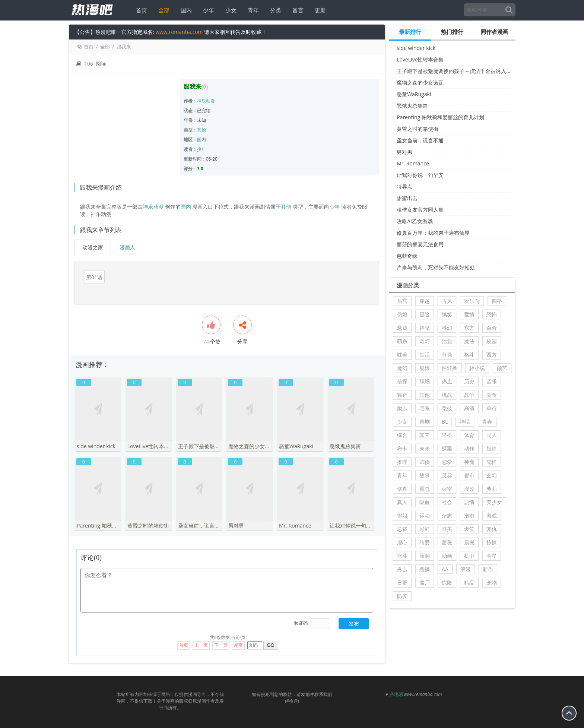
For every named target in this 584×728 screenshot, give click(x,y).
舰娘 (425, 368)
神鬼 (425, 328)
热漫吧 (396, 686)
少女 (229, 10)
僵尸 (425, 583)
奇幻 (425, 341)
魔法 (469, 341)
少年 (206, 10)
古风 (447, 301)
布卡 (402, 448)
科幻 (447, 328)
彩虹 (425, 529)
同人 (492, 435)
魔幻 (402, 368)
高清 (469, 408)
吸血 (425, 502)
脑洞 (425, 556)
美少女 (494, 502)
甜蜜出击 (407, 198)
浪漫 (466, 569)
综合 (402, 435)
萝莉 (492, 489)
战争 (469, 395)
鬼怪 (492, 462)
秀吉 (402, 569)
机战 (447, 395)
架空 (447, 489)
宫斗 (402, 556)
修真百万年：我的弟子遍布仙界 (433, 233)
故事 (425, 475)
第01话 (94, 277)
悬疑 (402, 328)
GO (271, 637)
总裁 (402, 529)
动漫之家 (93, 247)
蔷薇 (447, 542)
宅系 (425, 408)
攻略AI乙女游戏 (415, 221)
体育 (469, 435)
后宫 (402, 301)
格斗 (469, 354)
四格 (497, 301)
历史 (469, 381)
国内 (184, 10)
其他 (201, 130)
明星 (492, 556)
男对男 (404, 152)
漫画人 (127, 247)
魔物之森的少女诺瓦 (420, 83)
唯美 (447, 529)
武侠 (425, 462)
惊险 (447, 583)
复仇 (492, 529)
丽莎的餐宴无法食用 (420, 244)
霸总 (425, 489)
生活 (425, 354)
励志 (402, 408)
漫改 (469, 489)
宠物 (492, 583)
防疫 (402, 596)
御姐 (402, 515)
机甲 (469, 556)
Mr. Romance (413, 163)
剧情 (469, 502)
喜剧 (425, 422)
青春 (487, 422)
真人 (402, 502)
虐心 (402, 542)
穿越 (425, 301)
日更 (402, 583)
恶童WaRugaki (414, 94)
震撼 (469, 542)
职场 (425, 381)
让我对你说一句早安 (420, 175)
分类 (273, 10)
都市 (469, 475)
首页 (139, 10)
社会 (447, 502)
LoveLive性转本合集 (420, 59)
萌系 (402, 341)
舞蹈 (402, 395)
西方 (492, 354)
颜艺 (502, 368)
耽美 (402, 354)
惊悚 (492, 542)
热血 (447, 381)
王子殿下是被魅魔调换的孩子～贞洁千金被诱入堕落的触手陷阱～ (454, 71)
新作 (488, 569)
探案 (447, 448)
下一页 (221, 637)
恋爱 (447, 462)
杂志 (447, 515)
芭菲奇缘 (407, 256)
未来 (425, 448)
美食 (492, 395)
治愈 (447, 341)
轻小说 (477, 368)
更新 (318, 10)
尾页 (238, 637)
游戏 (492, 515)
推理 (402, 462)
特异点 (404, 186)
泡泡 (469, 515)
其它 (425, 435)
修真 (402, 489)
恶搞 (425, 569)
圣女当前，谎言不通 (420, 140)
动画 (447, 556)
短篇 (492, 448)
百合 (492, 328)
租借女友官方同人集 (420, 210)
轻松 (447, 435)
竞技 (447, 408)
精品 (469, 583)
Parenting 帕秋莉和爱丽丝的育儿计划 (440, 117)
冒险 (425, 314)
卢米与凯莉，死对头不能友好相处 (436, 267)
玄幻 (492, 475)
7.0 (200, 169)
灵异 (447, 475)
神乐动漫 (206, 101)
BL (445, 422)
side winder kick (416, 48)
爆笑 (469, 529)
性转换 (450, 368)
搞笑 (447, 314)
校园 (492, 341)
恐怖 (492, 314)
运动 (425, 515)
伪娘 (402, 314)
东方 (469, 328)
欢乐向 (472, 301)
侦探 (402, 381)
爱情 (469, 314)
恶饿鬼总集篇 (412, 106)
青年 (251, 10)
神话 (465, 422)
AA (445, 569)
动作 (469, 448)
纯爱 (425, 542)
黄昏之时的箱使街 (418, 129)
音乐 (492, 381)
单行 (492, 408)
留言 (296, 10)
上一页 (201, 637)
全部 (162, 10)
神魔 (469, 462)
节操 (447, 354)
